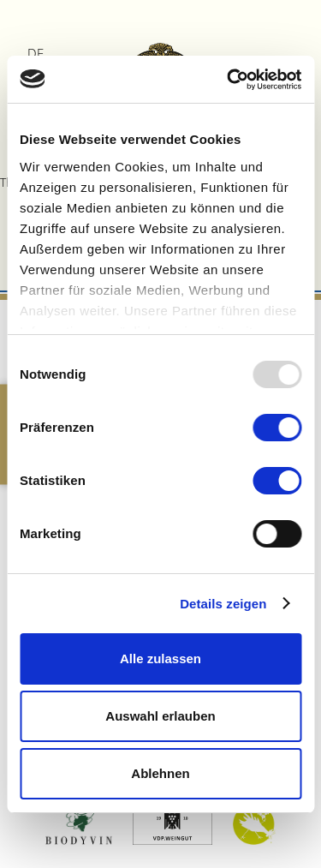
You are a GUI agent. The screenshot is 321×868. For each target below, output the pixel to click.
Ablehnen (160, 773)
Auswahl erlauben (160, 716)
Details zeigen (223, 604)
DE (36, 53)
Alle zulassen (160, 658)
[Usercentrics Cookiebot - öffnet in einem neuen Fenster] (229, 80)
